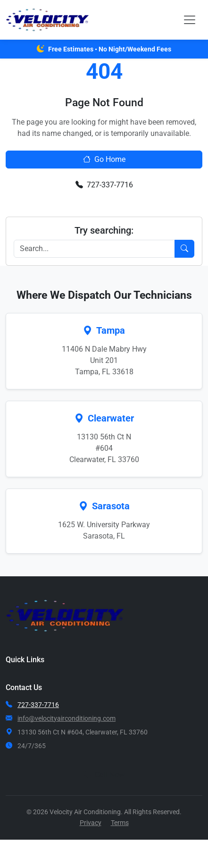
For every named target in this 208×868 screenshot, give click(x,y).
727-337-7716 (104, 185)
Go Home (104, 159)
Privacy (91, 823)
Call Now (104, 775)
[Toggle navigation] (190, 20)
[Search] (94, 249)
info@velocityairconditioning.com (67, 718)
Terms (120, 823)
